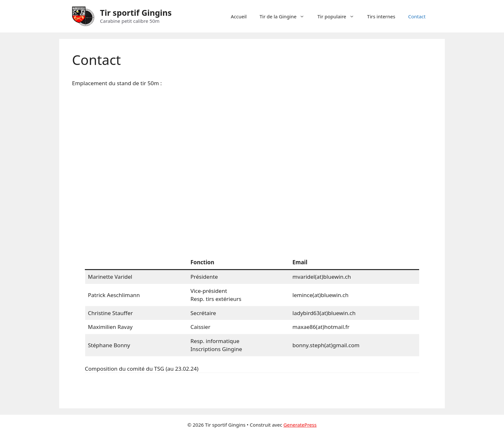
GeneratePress (300, 425)
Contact (417, 16)
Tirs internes (381, 16)
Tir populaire (339, 16)
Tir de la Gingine (285, 16)
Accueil (239, 16)
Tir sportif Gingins (136, 13)
